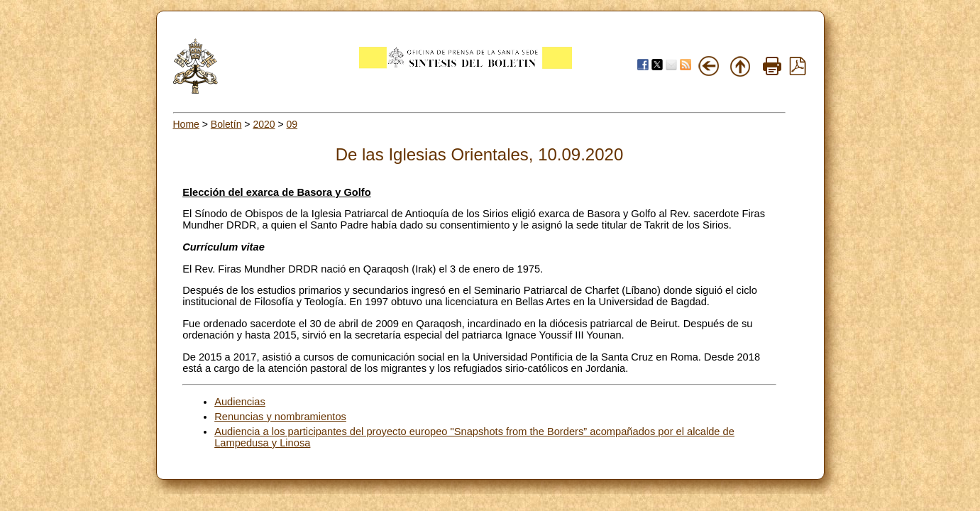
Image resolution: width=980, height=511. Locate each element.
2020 (264, 124)
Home (186, 124)
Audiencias (240, 402)
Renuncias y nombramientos (280, 417)
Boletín (226, 124)
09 (292, 124)
